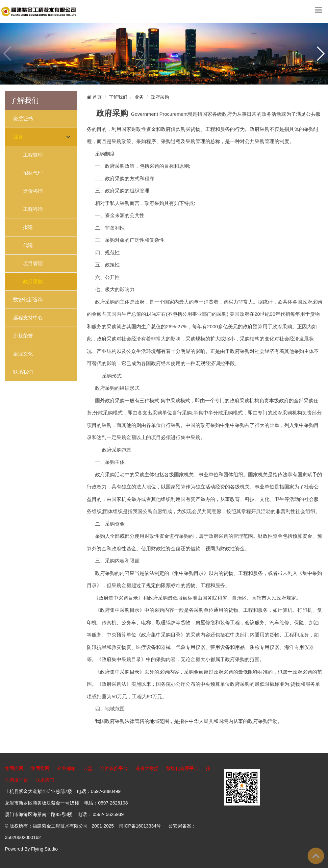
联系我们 (23, 372)
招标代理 (33, 173)
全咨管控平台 (114, 768)
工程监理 (33, 155)
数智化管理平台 (182, 768)
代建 (28, 245)
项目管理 (33, 263)
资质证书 (23, 119)
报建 (28, 227)
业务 (18, 137)
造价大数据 (147, 768)
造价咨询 (33, 191)
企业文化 (23, 354)
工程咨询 (33, 209)
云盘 (88, 768)
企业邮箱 (66, 768)
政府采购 (33, 282)
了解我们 (118, 97)
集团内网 (14, 768)
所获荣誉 (23, 336)
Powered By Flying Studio (31, 849)
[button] (320, 54)
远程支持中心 (28, 318)
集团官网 (40, 768)
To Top (316, 856)
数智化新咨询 (28, 300)
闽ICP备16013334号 (140, 826)
